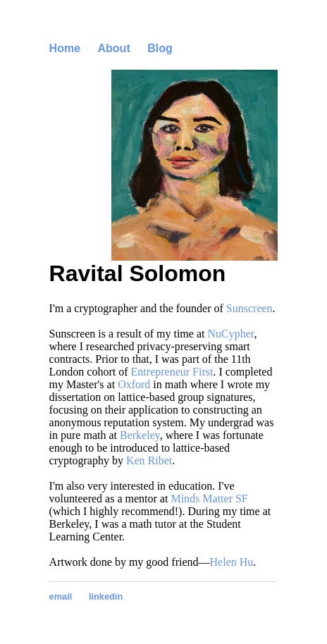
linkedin (106, 596)
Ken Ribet (149, 460)
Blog (160, 48)
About (114, 48)
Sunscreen (249, 308)
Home (65, 48)
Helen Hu (232, 562)
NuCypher (230, 334)
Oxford (134, 384)
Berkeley (140, 435)
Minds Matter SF (209, 499)
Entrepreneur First (172, 372)
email (61, 596)
